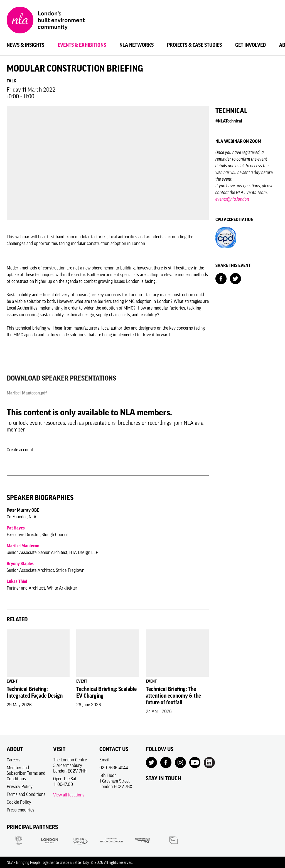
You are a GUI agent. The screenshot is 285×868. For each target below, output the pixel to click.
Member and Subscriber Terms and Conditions (26, 773)
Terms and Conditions (26, 794)
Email (104, 760)
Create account (20, 450)
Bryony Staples (20, 563)
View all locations (69, 795)
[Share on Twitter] (235, 278)
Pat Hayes (16, 528)
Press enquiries (20, 810)
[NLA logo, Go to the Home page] (46, 21)
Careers (13, 760)
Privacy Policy (20, 786)
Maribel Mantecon (23, 546)
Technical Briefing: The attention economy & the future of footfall (173, 696)
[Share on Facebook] (221, 278)
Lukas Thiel (17, 581)
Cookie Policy (19, 802)
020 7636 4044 (114, 768)
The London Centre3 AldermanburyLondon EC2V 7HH (70, 765)
